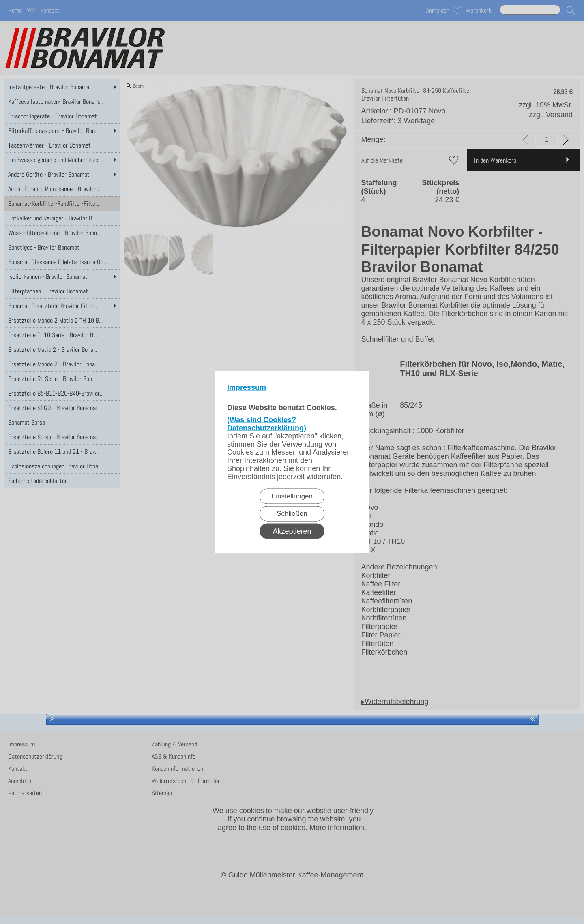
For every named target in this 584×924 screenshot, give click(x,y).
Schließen (292, 514)
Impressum (247, 387)
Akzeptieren (292, 531)
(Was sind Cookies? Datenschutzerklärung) (267, 424)
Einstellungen (292, 496)
